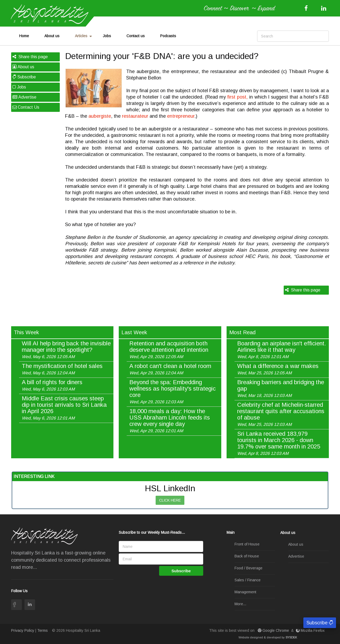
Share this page (30, 57)
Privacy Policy (23, 630)
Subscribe (24, 77)
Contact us (136, 36)
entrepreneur (181, 116)
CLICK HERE (170, 500)
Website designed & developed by (268, 637)
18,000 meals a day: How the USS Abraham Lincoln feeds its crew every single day (170, 421)
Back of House (247, 556)
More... (240, 604)
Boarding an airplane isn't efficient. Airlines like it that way (282, 350)
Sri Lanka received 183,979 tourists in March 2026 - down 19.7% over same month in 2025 (279, 443)
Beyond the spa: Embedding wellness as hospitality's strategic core (173, 392)
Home (24, 36)
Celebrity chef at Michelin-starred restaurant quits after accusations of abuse (281, 414)
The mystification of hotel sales (62, 369)
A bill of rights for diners (52, 385)
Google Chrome (274, 630)
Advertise (24, 97)
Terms (42, 630)
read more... (24, 567)
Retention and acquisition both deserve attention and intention (169, 350)
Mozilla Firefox (311, 630)
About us (52, 36)
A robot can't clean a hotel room (170, 369)
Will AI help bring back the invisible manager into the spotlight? (66, 350)
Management (245, 592)
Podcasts (168, 36)
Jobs (107, 36)
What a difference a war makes (278, 369)
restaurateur (135, 116)
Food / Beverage (248, 568)
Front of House (247, 544)
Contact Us (26, 107)
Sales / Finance (248, 580)
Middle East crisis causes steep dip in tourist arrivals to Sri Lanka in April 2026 (64, 408)
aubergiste (100, 116)
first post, (237, 97)
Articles (81, 36)
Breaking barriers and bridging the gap (281, 388)
